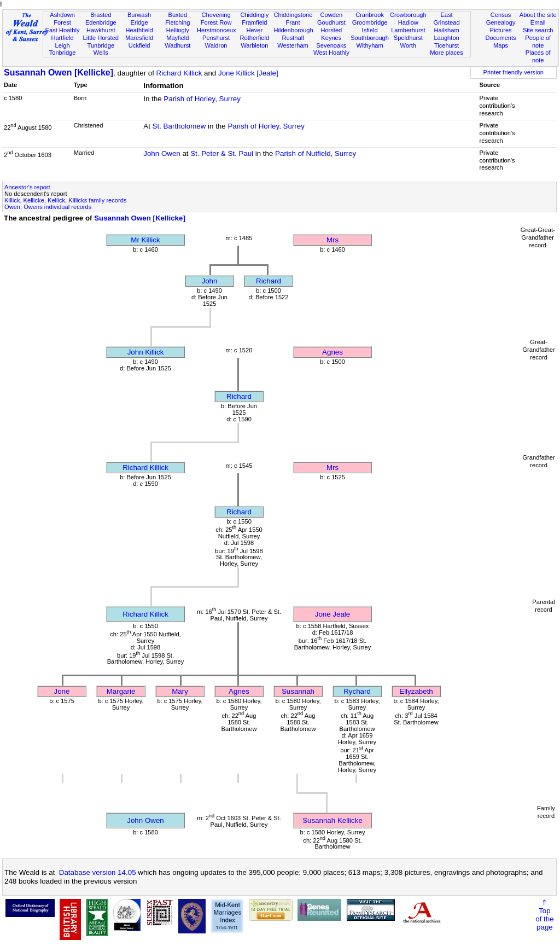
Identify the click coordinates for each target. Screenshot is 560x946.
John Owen (162, 153)
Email (538, 22)
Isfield (370, 30)
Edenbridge (101, 22)
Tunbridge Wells (101, 49)
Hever (255, 30)
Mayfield (177, 38)
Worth (408, 45)
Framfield (254, 22)
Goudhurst (331, 22)
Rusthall (293, 38)
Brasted (101, 15)
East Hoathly (63, 30)
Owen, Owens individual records (48, 207)
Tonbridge (63, 53)
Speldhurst (408, 38)
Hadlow (408, 22)
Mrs (332, 240)
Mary (180, 691)
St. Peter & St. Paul (222, 153)
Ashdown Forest (62, 19)
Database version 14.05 (98, 872)
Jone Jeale (332, 614)
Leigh (62, 45)
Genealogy (501, 22)
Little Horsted (101, 38)
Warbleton (254, 45)
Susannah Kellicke (332, 820)
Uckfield (139, 45)
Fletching (177, 22)
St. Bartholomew (179, 126)
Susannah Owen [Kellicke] (59, 72)
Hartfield (62, 38)
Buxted (178, 15)
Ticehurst (447, 45)
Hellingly (178, 30)
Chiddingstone (293, 15)
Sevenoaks (331, 45)
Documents (500, 38)
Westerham (293, 45)
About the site (538, 15)
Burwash (139, 15)
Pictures (501, 30)
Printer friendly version (513, 72)
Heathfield (139, 30)
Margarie (121, 691)
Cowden (331, 15)
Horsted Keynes (331, 34)
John (210, 281)
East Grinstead (446, 19)
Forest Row (216, 22)
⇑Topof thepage (544, 915)
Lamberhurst (408, 30)
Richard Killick (179, 73)
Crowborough (408, 15)
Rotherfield (254, 38)
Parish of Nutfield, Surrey (316, 153)
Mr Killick (145, 240)
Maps (501, 45)
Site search (538, 30)
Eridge (139, 22)
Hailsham (446, 30)
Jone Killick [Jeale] (248, 73)
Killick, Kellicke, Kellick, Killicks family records (65, 200)
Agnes (332, 352)
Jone (62, 691)
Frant (293, 22)
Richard (269, 281)
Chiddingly (254, 15)
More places (447, 53)
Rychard (357, 691)
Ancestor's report (27, 187)
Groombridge (370, 22)
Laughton (446, 38)
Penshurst (216, 38)
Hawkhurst (101, 30)
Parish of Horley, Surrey (202, 99)
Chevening (216, 15)
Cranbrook (370, 15)
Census (501, 15)
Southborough (370, 38)
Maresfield (139, 38)
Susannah (298, 691)
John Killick (146, 352)
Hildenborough (293, 30)
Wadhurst (177, 45)
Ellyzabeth (416, 691)
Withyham (369, 45)
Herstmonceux (217, 30)
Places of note (538, 56)
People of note (538, 42)
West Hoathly (331, 53)
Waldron (216, 45)
